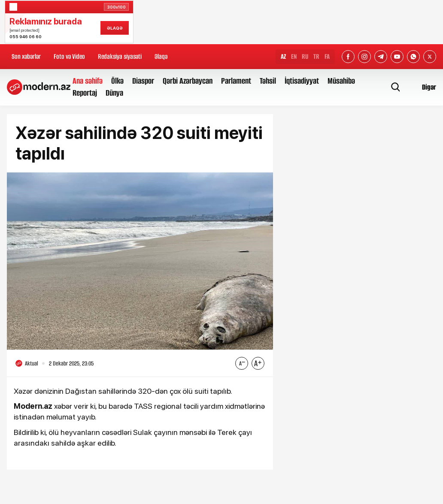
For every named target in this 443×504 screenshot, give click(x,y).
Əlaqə (161, 56)
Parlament (236, 81)
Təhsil (268, 81)
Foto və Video (69, 56)
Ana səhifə (88, 81)
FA (327, 56)
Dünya (114, 93)
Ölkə (117, 81)
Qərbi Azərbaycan (188, 81)
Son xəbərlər (26, 56)
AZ (283, 56)
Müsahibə (341, 81)
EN (294, 56)
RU (305, 56)
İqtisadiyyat (302, 81)
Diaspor (143, 81)
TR (316, 56)
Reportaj (85, 93)
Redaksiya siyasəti (120, 56)
